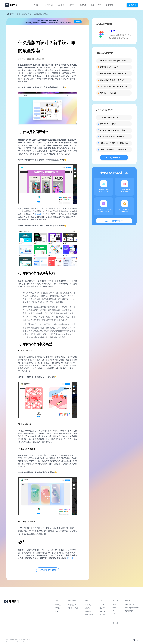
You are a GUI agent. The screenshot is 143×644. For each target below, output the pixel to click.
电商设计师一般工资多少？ (110, 93)
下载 (92, 5)
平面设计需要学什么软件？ (110, 117)
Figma (112, 31)
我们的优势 (49, 5)
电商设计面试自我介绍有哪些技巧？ (113, 74)
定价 (100, 5)
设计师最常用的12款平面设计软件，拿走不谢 (115, 137)
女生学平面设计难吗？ (108, 124)
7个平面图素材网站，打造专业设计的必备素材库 (115, 150)
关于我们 (109, 5)
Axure (114, 617)
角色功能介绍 (72, 605)
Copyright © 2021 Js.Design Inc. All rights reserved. (17, 641)
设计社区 (37, 5)
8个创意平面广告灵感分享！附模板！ (114, 130)
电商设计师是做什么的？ (109, 67)
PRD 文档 (58, 611)
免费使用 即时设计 (114, 158)
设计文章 (10, 14)
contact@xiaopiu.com (132, 608)
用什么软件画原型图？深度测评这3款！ (114, 86)
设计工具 (58, 605)
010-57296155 (130, 605)
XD (114, 614)
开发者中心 (89, 615)
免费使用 (132, 5)
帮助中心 (72, 5)
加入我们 (103, 608)
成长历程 (103, 611)
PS (113, 611)
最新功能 (83, 5)
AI (113, 620)
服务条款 (88, 611)
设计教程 (61, 5)
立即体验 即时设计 (48, 570)
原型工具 (58, 608)
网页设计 (38, 214)
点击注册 (70, 558)
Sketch (115, 608)
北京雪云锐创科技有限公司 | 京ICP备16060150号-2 (18, 639)
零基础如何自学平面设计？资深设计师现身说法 (115, 143)
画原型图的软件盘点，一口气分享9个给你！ (115, 80)
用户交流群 (129, 611)
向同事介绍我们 (73, 608)
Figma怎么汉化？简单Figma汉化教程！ (114, 61)
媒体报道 (103, 615)
